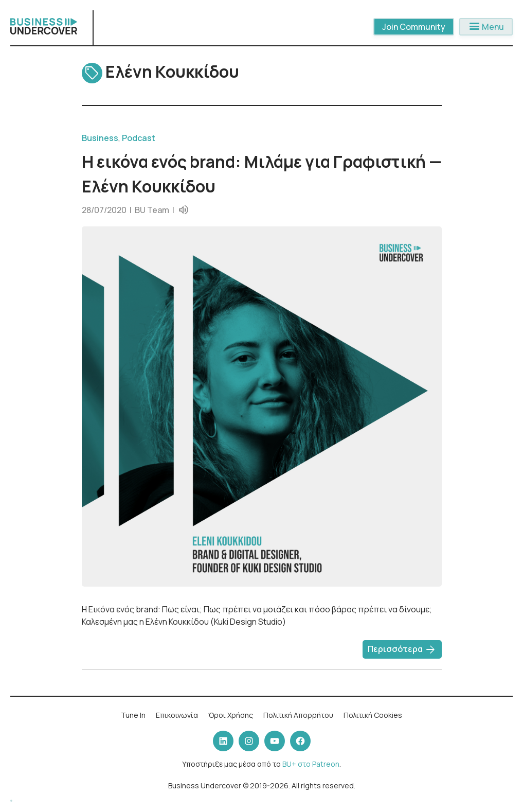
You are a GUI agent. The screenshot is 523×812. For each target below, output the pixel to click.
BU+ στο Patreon (311, 764)
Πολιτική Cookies (373, 715)
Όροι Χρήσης (231, 715)
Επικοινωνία (177, 715)
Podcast (139, 138)
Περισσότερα (402, 650)
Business (100, 138)
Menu (486, 27)
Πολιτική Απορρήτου (298, 715)
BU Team (152, 210)
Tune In (133, 715)
